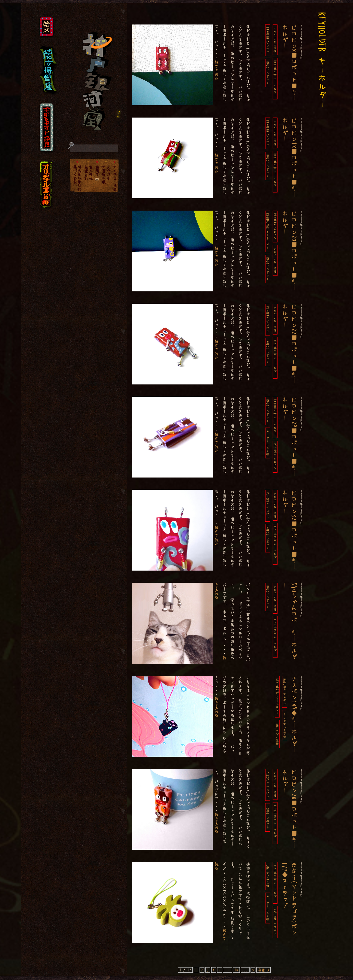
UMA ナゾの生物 (277, 734)
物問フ (97, 171)
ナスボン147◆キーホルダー (294, 714)
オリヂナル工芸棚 (275, 40)
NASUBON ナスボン (285, 692)
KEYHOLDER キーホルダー (275, 79)
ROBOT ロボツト (268, 73)
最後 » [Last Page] (264, 970)
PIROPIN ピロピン (268, 40)
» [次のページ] (253, 970)
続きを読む (217, 70)
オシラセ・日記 (115, 178)
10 (236, 970)
